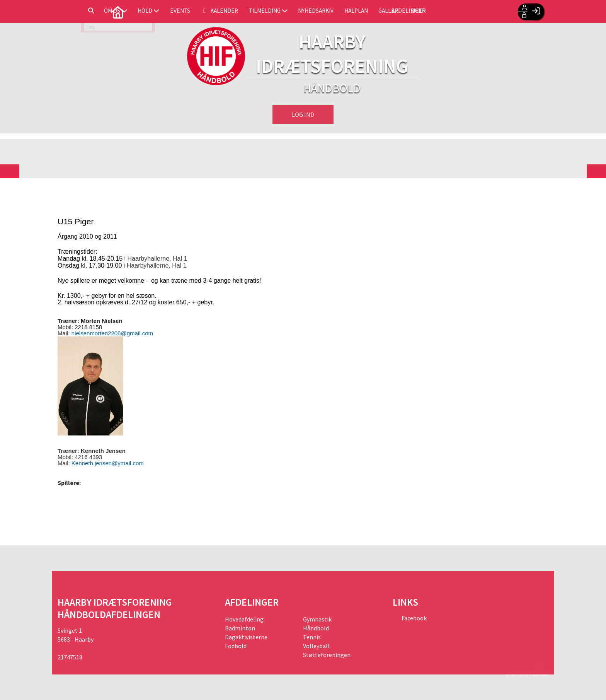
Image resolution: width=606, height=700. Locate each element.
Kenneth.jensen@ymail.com (108, 463)
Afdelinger (486, 12)
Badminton (240, 628)
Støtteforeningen (327, 655)
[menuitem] (69, 12)
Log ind (303, 114)
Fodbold (236, 646)
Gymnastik (317, 619)
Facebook (414, 618)
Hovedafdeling (244, 619)
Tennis (312, 637)
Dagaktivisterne (246, 637)
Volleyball (316, 646)
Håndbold (316, 628)
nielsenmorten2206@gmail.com (112, 333)
